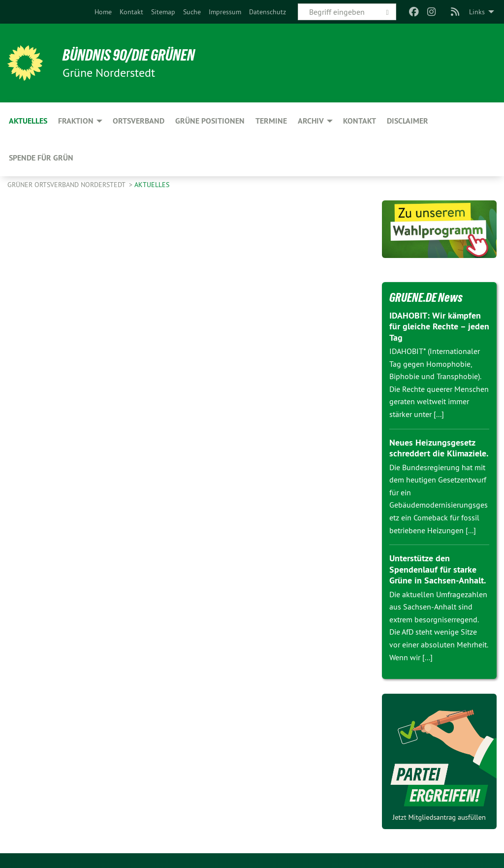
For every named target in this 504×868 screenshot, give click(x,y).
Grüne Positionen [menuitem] (210, 121)
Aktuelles (152, 185)
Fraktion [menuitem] (76, 121)
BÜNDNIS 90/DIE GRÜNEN (129, 55)
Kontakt (131, 12)
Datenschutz (268, 12)
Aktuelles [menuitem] (28, 121)
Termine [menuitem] (271, 121)
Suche (192, 12)
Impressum (225, 12)
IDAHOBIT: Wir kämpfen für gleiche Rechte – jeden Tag (439, 326)
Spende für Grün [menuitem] (41, 158)
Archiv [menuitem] (311, 121)
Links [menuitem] (477, 12)
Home (103, 12)
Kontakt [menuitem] (360, 121)
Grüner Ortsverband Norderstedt (67, 185)
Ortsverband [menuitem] (139, 121)
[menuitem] (103, 12)
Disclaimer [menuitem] (408, 121)
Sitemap (163, 12)
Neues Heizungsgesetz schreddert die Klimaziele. (439, 448)
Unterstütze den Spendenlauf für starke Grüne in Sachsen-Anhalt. (438, 569)
